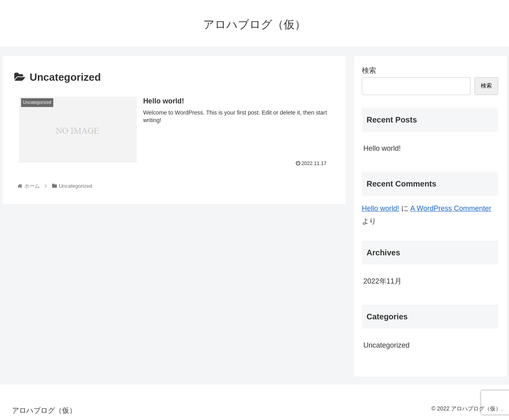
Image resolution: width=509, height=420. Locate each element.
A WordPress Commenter (451, 208)
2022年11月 (383, 281)
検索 (369, 70)
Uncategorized (387, 345)
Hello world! (382, 148)
